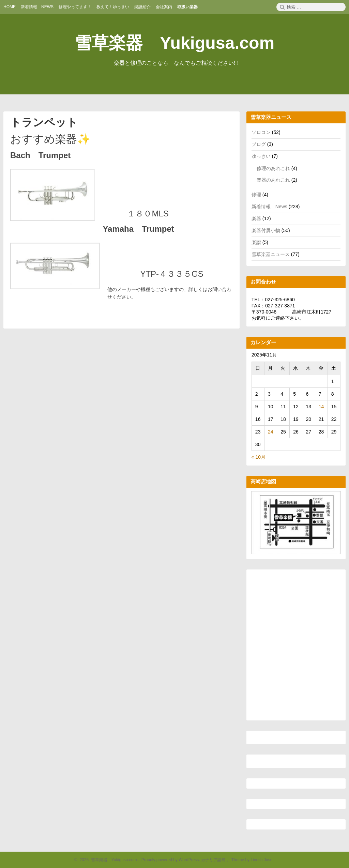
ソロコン (261, 132)
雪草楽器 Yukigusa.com (174, 43)
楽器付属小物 (266, 230)
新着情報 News (269, 207)
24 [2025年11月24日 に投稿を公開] (271, 432)
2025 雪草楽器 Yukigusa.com (107, 860)
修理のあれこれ (273, 168)
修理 (256, 195)
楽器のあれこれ (273, 180)
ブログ (259, 144)
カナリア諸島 (214, 860)
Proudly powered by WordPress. (171, 860)
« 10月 (259, 457)
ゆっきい (261, 156)
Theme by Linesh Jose (252, 860)
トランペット (44, 122)
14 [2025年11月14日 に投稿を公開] (321, 407)
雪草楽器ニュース (271, 254)
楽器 (256, 218)
